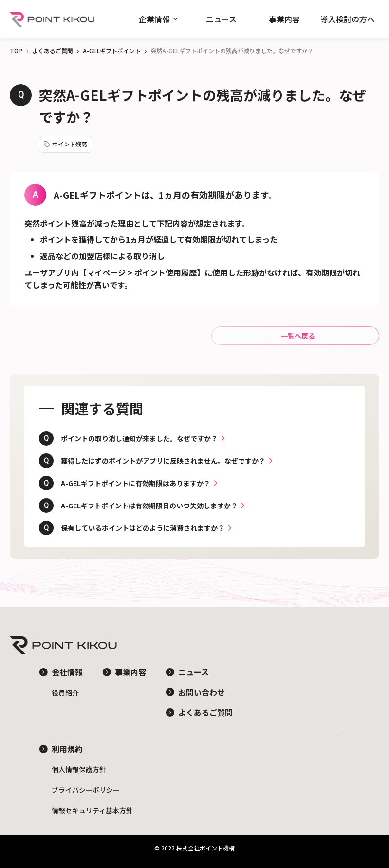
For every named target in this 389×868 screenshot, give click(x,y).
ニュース (221, 19)
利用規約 (67, 749)
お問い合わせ (202, 692)
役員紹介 (65, 693)
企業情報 (154, 19)
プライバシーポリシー (86, 790)
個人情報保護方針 (79, 769)
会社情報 (67, 672)
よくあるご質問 (53, 50)
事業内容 (284, 19)
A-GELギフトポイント (112, 50)
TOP (16, 50)
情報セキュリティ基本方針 (92, 810)
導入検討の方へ (348, 19)
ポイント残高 (70, 144)
